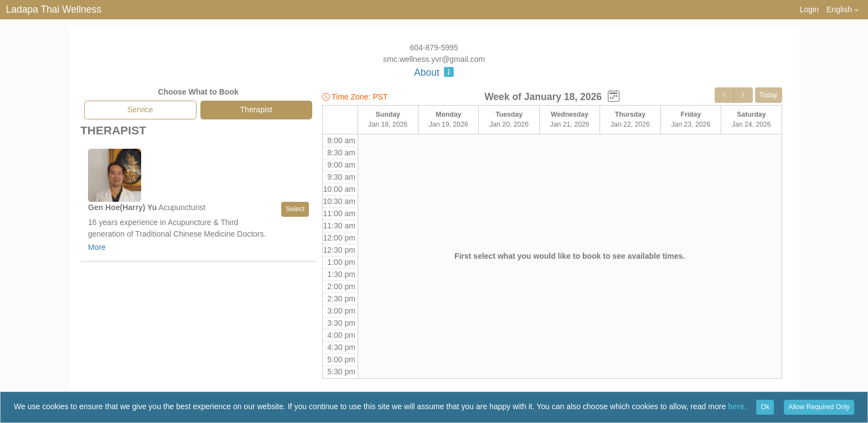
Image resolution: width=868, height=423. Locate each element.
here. (737, 406)
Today (769, 95)
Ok (765, 407)
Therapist (256, 109)
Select (295, 209)
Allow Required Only (819, 407)
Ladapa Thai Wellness (54, 9)
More (97, 247)
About (434, 72)
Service (140, 109)
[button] (842, 10)
